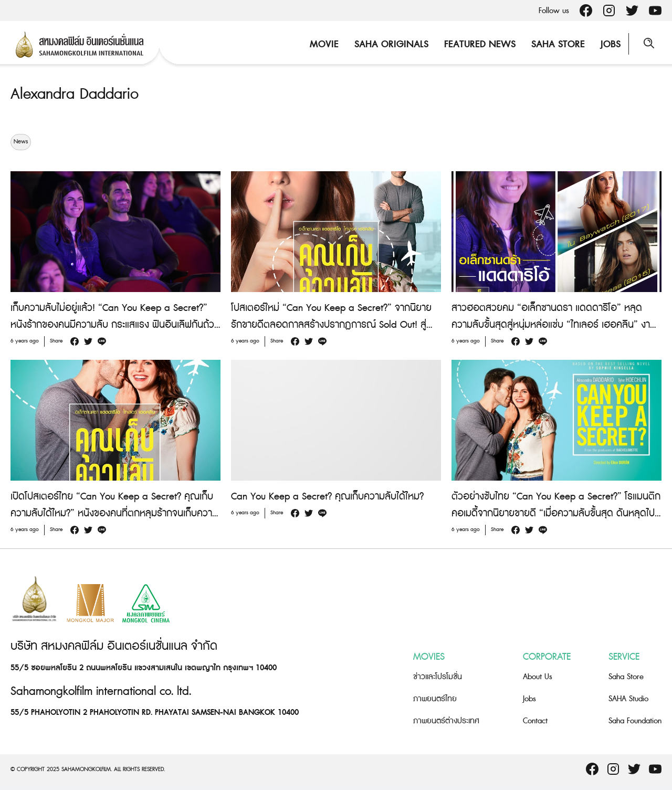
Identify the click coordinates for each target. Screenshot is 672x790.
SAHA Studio (628, 699)
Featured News (479, 44)
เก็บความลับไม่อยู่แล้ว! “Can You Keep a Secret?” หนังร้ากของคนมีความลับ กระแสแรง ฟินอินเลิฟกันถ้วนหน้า (115, 325)
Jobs (610, 44)
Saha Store (557, 44)
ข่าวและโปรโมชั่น (438, 677)
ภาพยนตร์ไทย (435, 699)
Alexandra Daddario (77, 94)
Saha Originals (390, 44)
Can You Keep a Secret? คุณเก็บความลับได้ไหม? (327, 497)
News (21, 142)
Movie (323, 44)
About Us (538, 677)
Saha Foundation (635, 721)
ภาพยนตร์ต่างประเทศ (446, 721)
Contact (535, 721)
